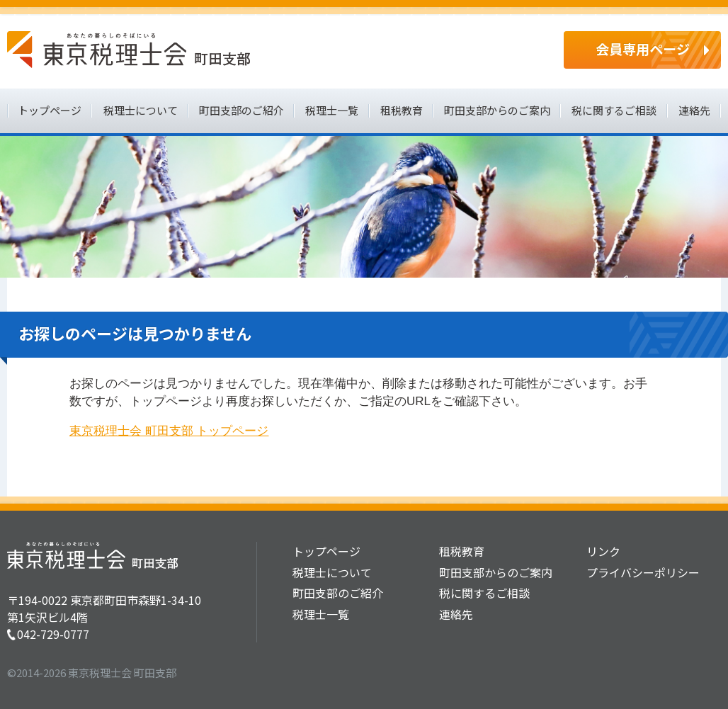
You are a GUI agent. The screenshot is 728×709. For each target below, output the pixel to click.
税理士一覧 (332, 110)
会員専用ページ (643, 49)
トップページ (50, 110)
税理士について (141, 110)
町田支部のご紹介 (241, 110)
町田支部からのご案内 (497, 110)
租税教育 (402, 110)
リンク (603, 551)
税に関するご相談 (614, 110)
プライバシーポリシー (643, 572)
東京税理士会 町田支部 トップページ (169, 431)
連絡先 (694, 110)
